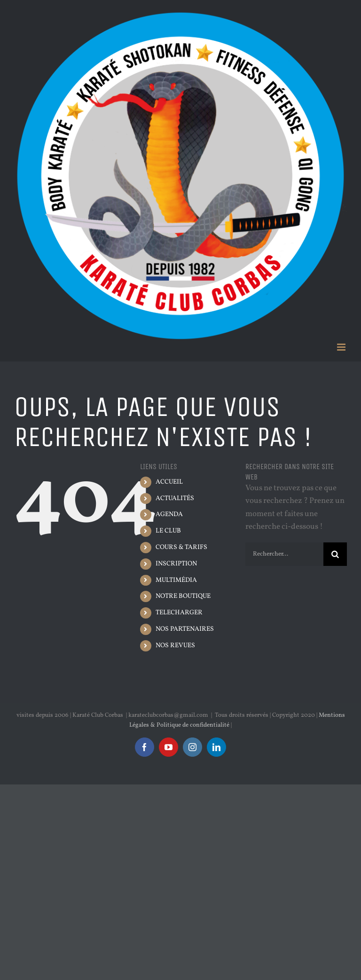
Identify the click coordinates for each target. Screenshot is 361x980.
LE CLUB (168, 531)
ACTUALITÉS (175, 498)
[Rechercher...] (284, 554)
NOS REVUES (175, 646)
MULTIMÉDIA (176, 580)
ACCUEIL (169, 482)
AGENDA (169, 514)
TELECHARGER (179, 613)
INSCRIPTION (176, 564)
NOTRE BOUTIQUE (183, 596)
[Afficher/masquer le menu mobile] (342, 347)
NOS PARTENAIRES (185, 629)
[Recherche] (335, 554)
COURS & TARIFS (181, 547)
